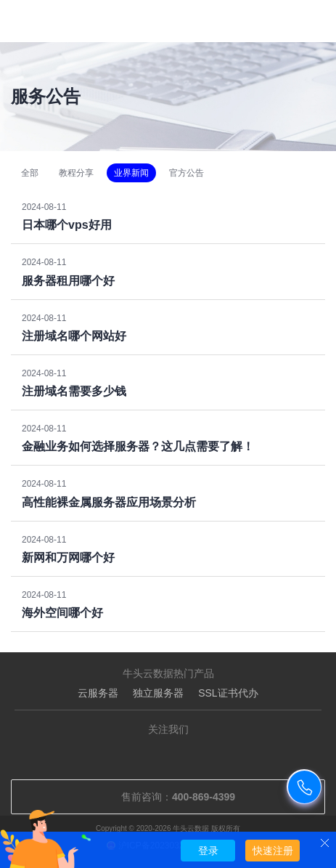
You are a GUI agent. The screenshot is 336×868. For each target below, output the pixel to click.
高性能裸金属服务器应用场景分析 (109, 502)
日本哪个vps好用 (67, 225)
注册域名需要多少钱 (74, 391)
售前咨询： (168, 797)
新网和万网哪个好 (68, 557)
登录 (208, 851)
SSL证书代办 (228, 693)
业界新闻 (131, 173)
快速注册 (273, 851)
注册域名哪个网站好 (74, 336)
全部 (30, 173)
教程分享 (76, 173)
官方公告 (187, 173)
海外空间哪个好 (62, 613)
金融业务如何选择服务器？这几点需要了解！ (138, 446)
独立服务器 (158, 693)
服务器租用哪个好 (68, 281)
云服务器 (98, 693)
